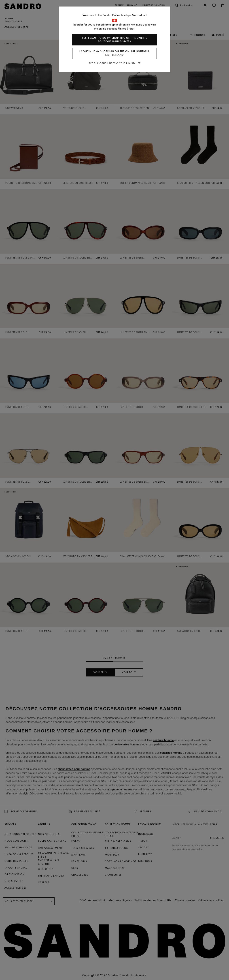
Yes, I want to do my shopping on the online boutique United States (114, 40)
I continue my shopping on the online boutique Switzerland (115, 53)
